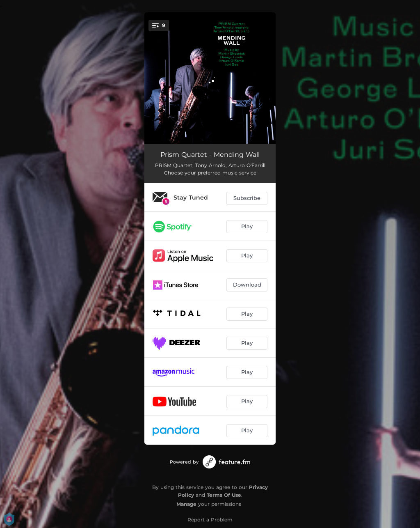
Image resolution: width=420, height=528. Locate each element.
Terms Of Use (224, 495)
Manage (186, 504)
